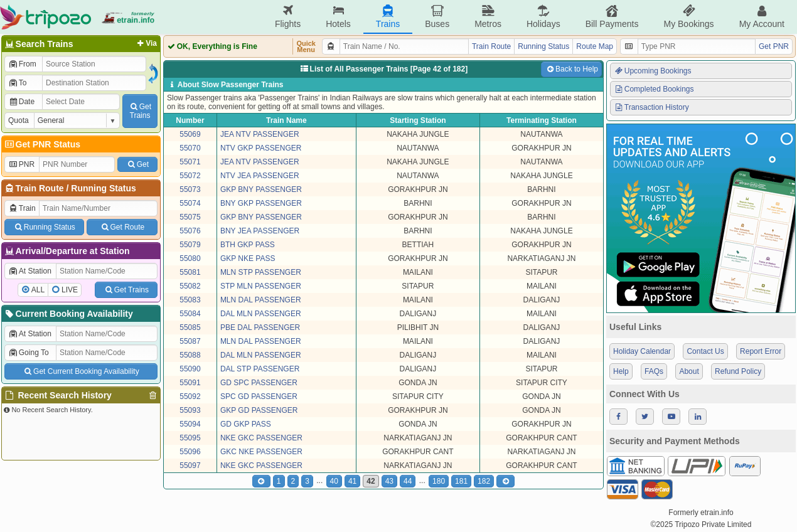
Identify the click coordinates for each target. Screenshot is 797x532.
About (689, 371)
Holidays (543, 17)
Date (21, 102)
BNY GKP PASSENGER (261, 203)
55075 (190, 217)
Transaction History (651, 107)
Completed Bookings (654, 89)
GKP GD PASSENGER (259, 410)
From (22, 64)
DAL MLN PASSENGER (261, 314)
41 (352, 481)
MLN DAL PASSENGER (261, 300)
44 (408, 481)
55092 (190, 396)
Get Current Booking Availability (81, 371)
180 (439, 481)
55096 (190, 452)
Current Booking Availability (68, 314)
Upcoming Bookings (653, 71)
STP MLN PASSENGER (261, 286)
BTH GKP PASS (248, 245)
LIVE (70, 290)
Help (621, 371)
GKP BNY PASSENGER (261, 189)
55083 (190, 300)
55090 (190, 369)
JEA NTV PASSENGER (260, 134)
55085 (190, 327)
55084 (190, 314)
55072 (190, 176)
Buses (437, 17)
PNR (21, 164)
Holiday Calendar (642, 351)
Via (146, 43)
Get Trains (126, 290)
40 (334, 481)
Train (22, 208)
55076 (190, 231)
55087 (190, 341)
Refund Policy (738, 371)
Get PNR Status (42, 144)
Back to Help (571, 69)
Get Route (122, 227)
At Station (30, 271)
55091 (190, 383)
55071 (190, 162)
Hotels (338, 17)
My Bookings (688, 17)
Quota (19, 120)
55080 (190, 258)
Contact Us (705, 351)
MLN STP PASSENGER (261, 272)
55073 (190, 189)
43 (389, 481)
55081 (190, 272)
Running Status (103, 188)
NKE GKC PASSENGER (261, 438)
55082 (190, 286)
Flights (288, 17)
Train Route (40, 188)
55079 (190, 245)
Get (137, 164)
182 (484, 481)
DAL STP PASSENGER (260, 369)
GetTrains (140, 111)
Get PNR (774, 46)
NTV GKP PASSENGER (261, 148)
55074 (190, 203)
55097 (190, 465)
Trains (388, 17)
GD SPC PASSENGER (259, 383)
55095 (190, 438)
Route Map (595, 46)
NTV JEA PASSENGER (260, 176)
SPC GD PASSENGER (259, 396)
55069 (190, 134)
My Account (762, 17)
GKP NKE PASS (248, 258)
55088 (190, 355)
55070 (190, 148)
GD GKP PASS (246, 424)
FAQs (654, 371)
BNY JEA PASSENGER (260, 231)
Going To (29, 353)
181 (461, 481)
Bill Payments (612, 17)
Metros (488, 17)
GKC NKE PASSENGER (261, 452)
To (17, 83)
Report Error (761, 351)
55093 (190, 410)
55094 (190, 424)
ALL (38, 290)
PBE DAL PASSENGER (260, 327)
